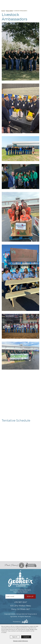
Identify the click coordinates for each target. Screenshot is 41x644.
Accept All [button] (26, 637)
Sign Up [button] (30, 596)
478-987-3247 (20, 602)
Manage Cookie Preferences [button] (21, 641)
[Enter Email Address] (15, 596)
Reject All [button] (15, 637)
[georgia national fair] (22, 565)
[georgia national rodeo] (31, 565)
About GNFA (9, 11)
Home (3, 11)
